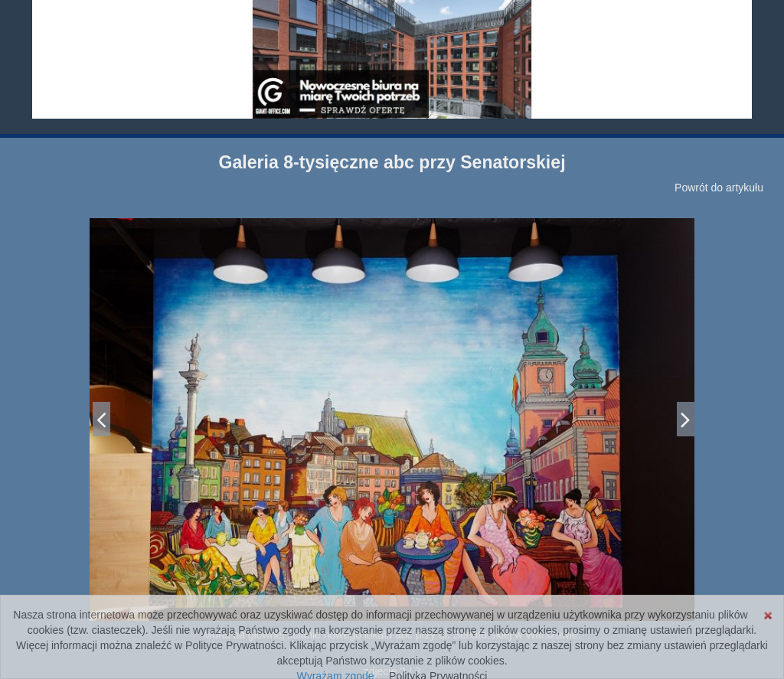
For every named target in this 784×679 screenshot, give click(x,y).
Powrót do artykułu (719, 188)
